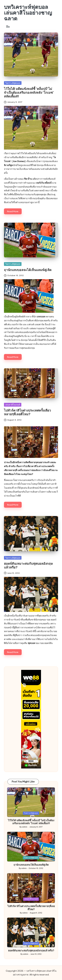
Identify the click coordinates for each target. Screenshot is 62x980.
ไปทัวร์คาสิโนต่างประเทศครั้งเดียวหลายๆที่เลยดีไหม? (27, 412)
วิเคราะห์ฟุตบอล (13, 83)
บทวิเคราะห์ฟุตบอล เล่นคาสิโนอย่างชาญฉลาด (28, 13)
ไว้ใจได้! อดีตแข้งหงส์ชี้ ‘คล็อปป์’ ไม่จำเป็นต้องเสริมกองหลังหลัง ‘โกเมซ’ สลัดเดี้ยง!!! (29, 93)
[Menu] (8, 27)
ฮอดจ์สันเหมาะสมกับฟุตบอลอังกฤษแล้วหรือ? (28, 565)
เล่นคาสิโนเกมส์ (13, 405)
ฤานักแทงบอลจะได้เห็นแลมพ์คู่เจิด (28, 270)
